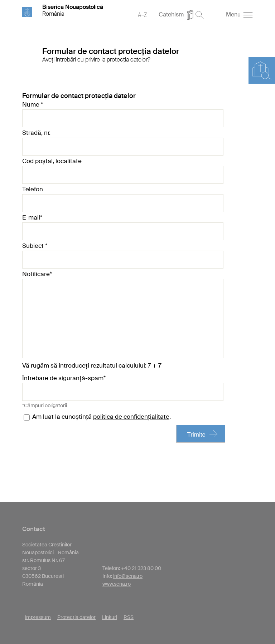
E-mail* (32, 217)
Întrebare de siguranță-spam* (64, 378)
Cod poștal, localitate (52, 161)
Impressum (38, 617)
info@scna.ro (128, 576)
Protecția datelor (76, 617)
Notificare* (37, 274)
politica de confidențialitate (131, 417)
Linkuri (110, 617)
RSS (129, 617)
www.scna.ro (117, 584)
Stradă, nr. (36, 133)
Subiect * (35, 246)
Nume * (33, 104)
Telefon (33, 189)
